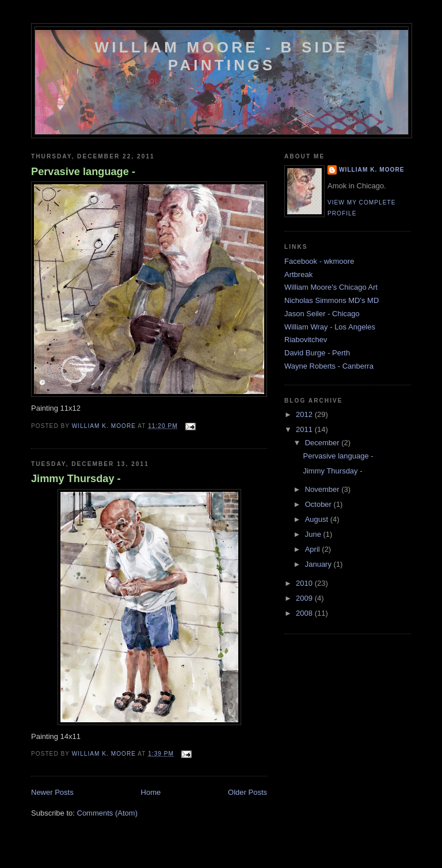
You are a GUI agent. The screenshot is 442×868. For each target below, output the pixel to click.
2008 (305, 613)
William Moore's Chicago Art (331, 287)
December (323, 443)
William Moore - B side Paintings (222, 56)
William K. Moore (372, 170)
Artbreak (298, 274)
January (319, 564)
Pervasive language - (83, 172)
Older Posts (247, 792)
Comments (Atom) (107, 813)
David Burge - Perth (317, 353)
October (319, 504)
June (314, 534)
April (314, 549)
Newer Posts (52, 792)
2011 (305, 429)
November (323, 489)
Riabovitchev (306, 340)
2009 (305, 598)
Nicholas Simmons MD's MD (331, 300)
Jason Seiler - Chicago (322, 314)
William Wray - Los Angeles (330, 327)
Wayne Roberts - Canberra (329, 366)
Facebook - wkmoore (319, 261)
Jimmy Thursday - (76, 479)
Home (151, 792)
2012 (305, 414)
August (318, 519)
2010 (305, 583)
